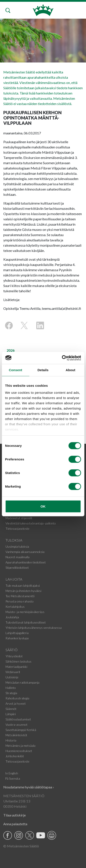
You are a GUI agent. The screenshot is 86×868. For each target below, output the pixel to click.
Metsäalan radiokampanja (22, 682)
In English (12, 773)
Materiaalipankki (16, 667)
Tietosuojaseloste (17, 528)
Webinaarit (13, 672)
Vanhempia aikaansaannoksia (25, 552)
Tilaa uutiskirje (15, 815)
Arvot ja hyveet (16, 703)
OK (43, 506)
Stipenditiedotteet (17, 568)
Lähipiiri (11, 714)
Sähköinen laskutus (18, 661)
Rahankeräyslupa (17, 638)
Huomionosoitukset (19, 751)
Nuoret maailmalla (17, 557)
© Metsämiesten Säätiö (21, 846)
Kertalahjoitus (15, 607)
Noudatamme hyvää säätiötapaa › (29, 787)
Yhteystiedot (14, 656)
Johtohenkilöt (15, 756)
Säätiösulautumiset (18, 719)
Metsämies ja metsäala (20, 746)
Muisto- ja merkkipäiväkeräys (25, 612)
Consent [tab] (16, 370)
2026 (11, 350)
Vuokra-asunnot (16, 725)
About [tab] (71, 370)
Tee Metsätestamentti (20, 596)
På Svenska (13, 778)
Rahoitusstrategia (17, 698)
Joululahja (12, 617)
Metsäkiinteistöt (16, 735)
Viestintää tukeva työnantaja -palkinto (31, 523)
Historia (11, 740)
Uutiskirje (12, 677)
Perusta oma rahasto (20, 601)
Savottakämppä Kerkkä (21, 730)
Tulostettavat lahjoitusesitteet (26, 622)
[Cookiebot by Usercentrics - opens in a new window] (62, 358)
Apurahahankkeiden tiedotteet (26, 562)
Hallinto (11, 688)
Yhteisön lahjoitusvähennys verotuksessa (34, 628)
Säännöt (11, 709)
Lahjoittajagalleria (17, 633)
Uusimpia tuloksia (17, 546)
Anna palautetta (15, 824)
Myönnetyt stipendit (19, 518)
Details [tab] (43, 370)
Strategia (11, 693)
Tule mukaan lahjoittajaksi (23, 585)
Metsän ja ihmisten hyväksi (23, 591)
